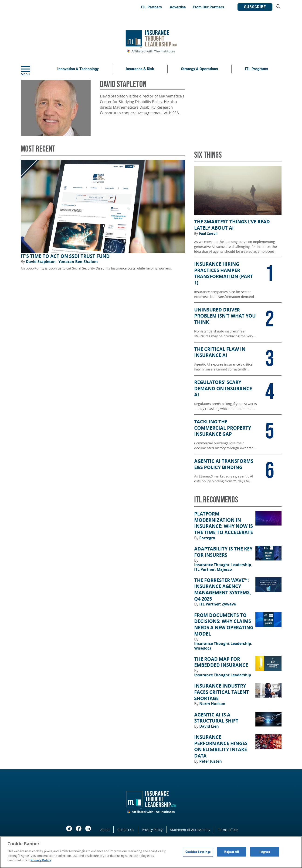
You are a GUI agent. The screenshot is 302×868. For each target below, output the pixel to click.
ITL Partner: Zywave (218, 604)
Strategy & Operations (199, 69)
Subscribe (255, 7)
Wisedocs (203, 648)
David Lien (209, 726)
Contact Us (126, 830)
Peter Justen (211, 761)
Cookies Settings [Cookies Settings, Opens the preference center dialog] (198, 851)
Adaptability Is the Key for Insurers (223, 552)
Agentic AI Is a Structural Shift (216, 718)
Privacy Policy (152, 830)
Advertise (178, 7)
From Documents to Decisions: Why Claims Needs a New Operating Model (224, 625)
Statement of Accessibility (190, 830)
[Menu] (32, 69)
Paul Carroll (208, 234)
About (105, 830)
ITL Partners (151, 7)
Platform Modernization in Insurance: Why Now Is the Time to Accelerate (224, 523)
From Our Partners (208, 7)
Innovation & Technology (78, 69)
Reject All (232, 851)
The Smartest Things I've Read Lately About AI (232, 225)
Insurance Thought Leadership (223, 565)
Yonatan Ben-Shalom (78, 262)
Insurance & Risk (140, 69)
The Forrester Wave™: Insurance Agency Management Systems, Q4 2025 (223, 590)
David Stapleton (41, 262)
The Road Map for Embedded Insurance (221, 662)
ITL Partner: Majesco (213, 569)
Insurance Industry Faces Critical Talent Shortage (222, 692)
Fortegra (207, 538)
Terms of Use (228, 830)
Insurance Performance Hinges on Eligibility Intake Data (221, 747)
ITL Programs (256, 69)
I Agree (265, 851)
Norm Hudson (212, 704)
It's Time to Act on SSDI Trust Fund (65, 256)
